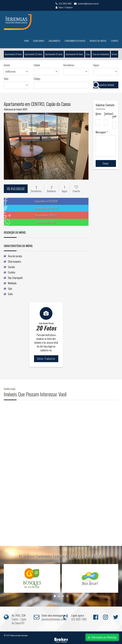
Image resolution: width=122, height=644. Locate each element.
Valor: (6, 79)
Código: (37, 79)
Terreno (115, 54)
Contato (115, 41)
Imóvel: (7, 65)
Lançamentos (54, 41)
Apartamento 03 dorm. (54, 54)
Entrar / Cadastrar (64, 7)
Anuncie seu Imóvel (98, 41)
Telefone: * (106, 115)
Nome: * (97, 115)
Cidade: (37, 65)
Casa (88, 54)
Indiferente (11, 72)
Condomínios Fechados (75, 41)
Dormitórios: (69, 65)
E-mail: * (114, 116)
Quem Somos (39, 41)
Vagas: (96, 65)
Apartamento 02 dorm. (34, 54)
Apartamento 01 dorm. (13, 54)
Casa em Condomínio (101, 54)
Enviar (106, 163)
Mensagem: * (102, 132)
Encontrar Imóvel (104, 85)
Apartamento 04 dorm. (75, 54)
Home (26, 41)
